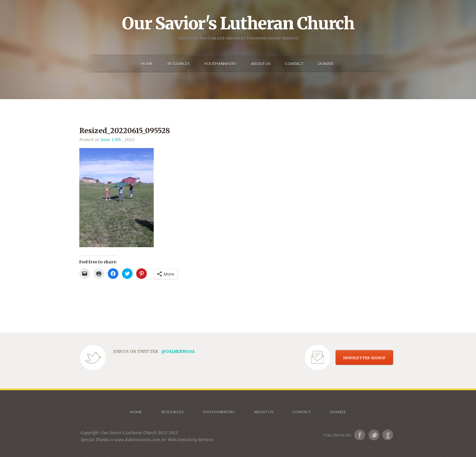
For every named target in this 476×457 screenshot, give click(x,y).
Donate (338, 412)
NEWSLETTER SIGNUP (364, 358)
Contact (302, 412)
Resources (172, 412)
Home (136, 412)
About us (264, 412)
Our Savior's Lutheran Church (238, 23)
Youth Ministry (219, 412)
